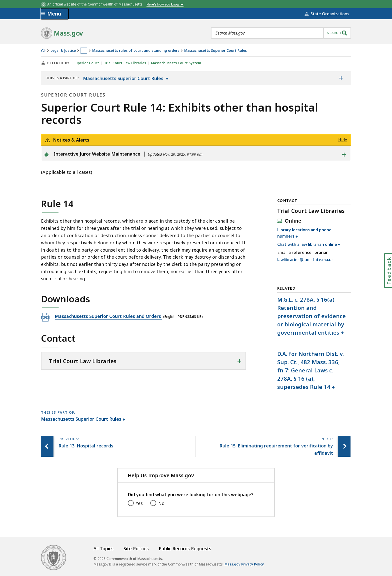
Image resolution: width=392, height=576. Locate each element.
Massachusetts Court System (176, 63)
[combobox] (281, 33)
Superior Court (86, 63)
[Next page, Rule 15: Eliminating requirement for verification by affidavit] (344, 446)
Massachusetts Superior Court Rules (215, 51)
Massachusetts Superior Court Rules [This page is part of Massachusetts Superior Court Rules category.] (81, 419)
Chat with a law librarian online (307, 244)
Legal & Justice (63, 51)
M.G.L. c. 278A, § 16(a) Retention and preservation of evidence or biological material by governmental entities (311, 316)
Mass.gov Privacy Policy (244, 564)
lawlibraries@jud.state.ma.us (305, 260)
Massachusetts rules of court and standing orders (136, 51)
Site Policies (136, 548)
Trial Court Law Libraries (125, 63)
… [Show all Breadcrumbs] (84, 51)
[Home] (43, 51)
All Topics (103, 548)
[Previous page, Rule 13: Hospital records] (47, 446)
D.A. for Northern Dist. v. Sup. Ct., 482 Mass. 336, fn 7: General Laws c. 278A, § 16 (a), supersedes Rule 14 (310, 370)
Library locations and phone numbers (304, 233)
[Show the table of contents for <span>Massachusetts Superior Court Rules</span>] (341, 78)
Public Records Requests (185, 548)
